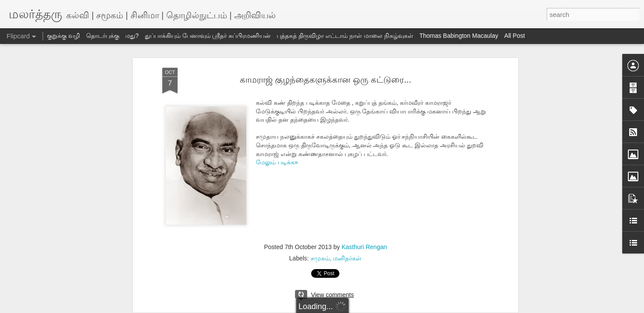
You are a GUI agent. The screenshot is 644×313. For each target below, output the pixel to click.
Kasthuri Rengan (364, 247)
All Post (515, 36)
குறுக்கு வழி (64, 36)
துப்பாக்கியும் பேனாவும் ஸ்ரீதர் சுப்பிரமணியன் (208, 36)
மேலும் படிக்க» (277, 162)
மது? (132, 36)
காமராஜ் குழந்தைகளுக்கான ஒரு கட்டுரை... (325, 80)
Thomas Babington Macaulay (459, 36)
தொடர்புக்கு (103, 36)
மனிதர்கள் (347, 258)
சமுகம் (320, 258)
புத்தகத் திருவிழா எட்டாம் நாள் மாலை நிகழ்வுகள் (345, 36)
